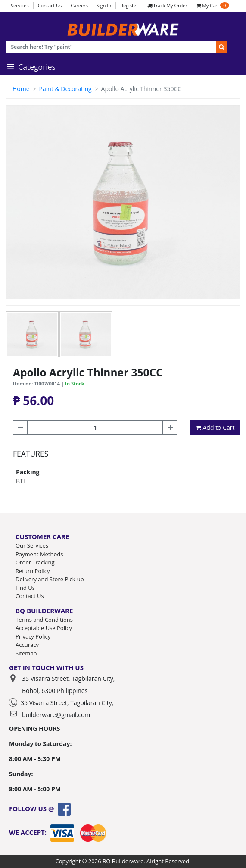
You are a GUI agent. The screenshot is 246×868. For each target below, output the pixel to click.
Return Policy (33, 571)
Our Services (32, 545)
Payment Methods (39, 554)
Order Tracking (35, 562)
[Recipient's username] (111, 47)
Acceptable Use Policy (44, 628)
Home (21, 89)
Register (129, 5)
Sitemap (26, 653)
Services (20, 5)
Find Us (25, 588)
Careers (79, 5)
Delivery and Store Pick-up (50, 579)
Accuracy (27, 645)
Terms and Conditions (44, 620)
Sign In (104, 5)
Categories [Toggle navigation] (30, 67)
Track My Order (167, 5)
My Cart (213, 5)
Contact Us (50, 5)
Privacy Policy (33, 636)
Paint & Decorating (65, 89)
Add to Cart (215, 428)
